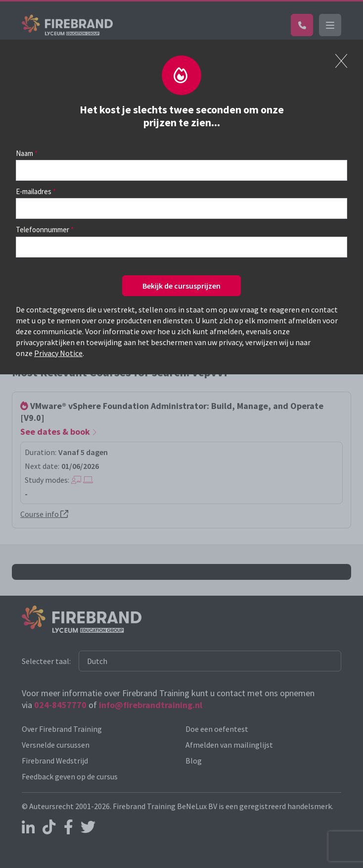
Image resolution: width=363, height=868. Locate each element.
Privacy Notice (58, 353)
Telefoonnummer (43, 230)
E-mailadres (34, 191)
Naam (24, 153)
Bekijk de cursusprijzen (181, 286)
